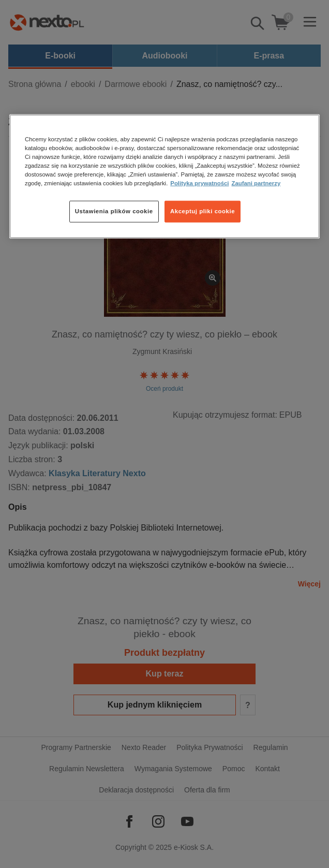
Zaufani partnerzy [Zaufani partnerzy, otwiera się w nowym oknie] (256, 183)
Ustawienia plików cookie (114, 211)
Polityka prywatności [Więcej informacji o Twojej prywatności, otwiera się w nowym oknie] (199, 183)
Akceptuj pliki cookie (203, 211)
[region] (165, 176)
